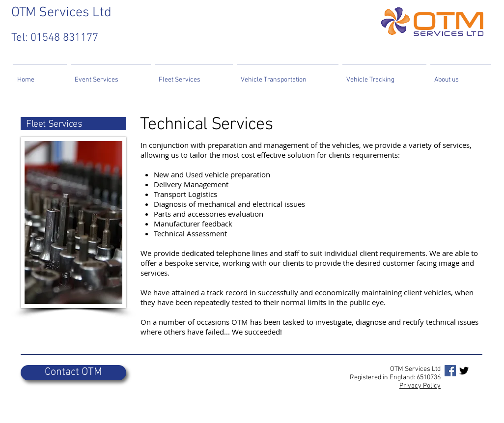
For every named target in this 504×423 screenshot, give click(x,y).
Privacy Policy (420, 386)
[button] (111, 75)
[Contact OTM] (73, 373)
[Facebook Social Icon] (450, 371)
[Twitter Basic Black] (464, 371)
